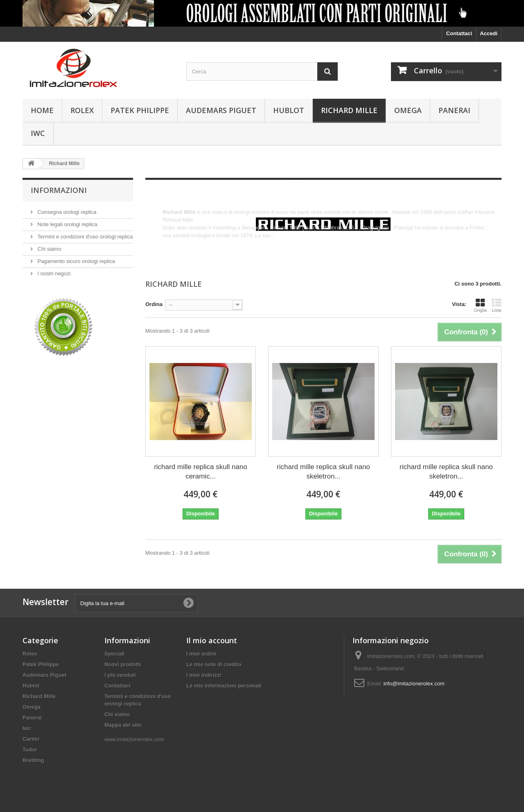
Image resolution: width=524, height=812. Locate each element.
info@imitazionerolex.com (414, 684)
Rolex (82, 110)
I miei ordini (201, 654)
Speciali (114, 654)
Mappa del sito (123, 725)
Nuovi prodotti (123, 664)
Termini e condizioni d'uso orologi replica (85, 237)
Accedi (489, 33)
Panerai (454, 110)
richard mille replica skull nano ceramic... (201, 472)
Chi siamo (49, 249)
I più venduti (120, 675)
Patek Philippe (140, 110)
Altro (168, 243)
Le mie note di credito (214, 664)
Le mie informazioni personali (224, 686)
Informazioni (59, 190)
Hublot (289, 110)
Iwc (38, 133)
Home (42, 110)
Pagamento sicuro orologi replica (76, 261)
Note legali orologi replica (67, 224)
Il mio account (212, 640)
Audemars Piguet (221, 110)
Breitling (33, 760)
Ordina (154, 304)
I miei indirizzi (204, 675)
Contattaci (459, 33)
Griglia (480, 305)
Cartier (31, 739)
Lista (497, 305)
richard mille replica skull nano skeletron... (323, 472)
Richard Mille (349, 110)
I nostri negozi (53, 273)
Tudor (30, 750)
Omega (408, 110)
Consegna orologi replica (66, 212)
